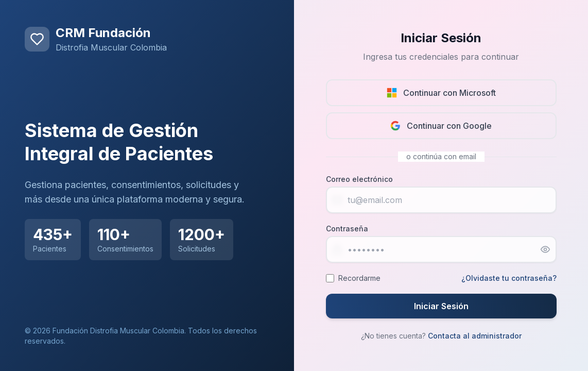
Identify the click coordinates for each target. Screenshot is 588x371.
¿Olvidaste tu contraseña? (509, 278)
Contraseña (347, 229)
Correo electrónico (359, 179)
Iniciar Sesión (441, 306)
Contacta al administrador (475, 336)
